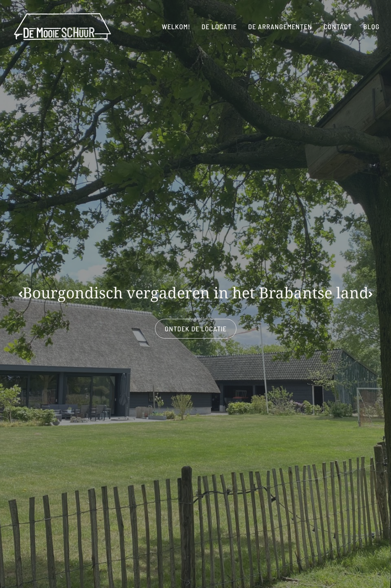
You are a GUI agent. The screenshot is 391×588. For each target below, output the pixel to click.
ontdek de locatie (196, 329)
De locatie (219, 27)
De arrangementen (280, 27)
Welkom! (176, 27)
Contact (338, 27)
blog (371, 27)
